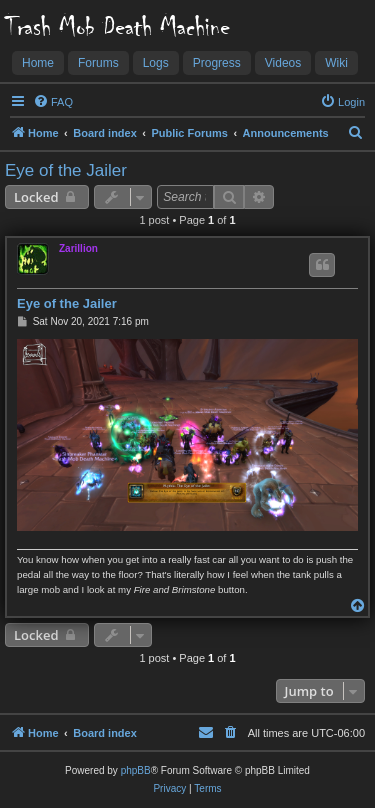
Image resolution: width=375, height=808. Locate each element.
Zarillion (78, 248)
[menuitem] (53, 102)
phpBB (136, 770)
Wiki (336, 63)
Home (38, 63)
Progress (217, 63)
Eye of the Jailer (66, 170)
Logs (156, 63)
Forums (98, 63)
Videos (283, 63)
